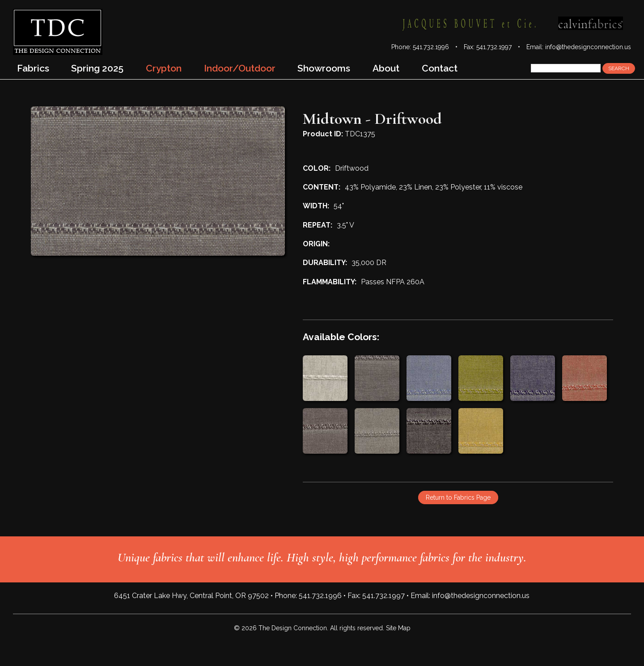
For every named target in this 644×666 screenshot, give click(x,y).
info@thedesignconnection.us (588, 47)
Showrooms (324, 68)
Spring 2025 (97, 68)
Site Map (398, 628)
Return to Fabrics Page (458, 497)
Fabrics (33, 68)
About (386, 68)
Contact (440, 68)
